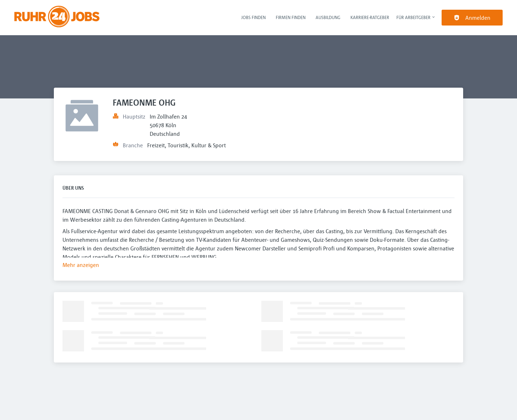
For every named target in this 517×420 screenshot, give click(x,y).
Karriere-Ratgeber (370, 17)
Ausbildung (328, 17)
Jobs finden (253, 17)
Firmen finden (291, 17)
